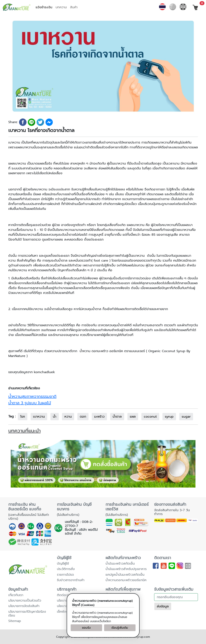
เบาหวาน (39, 417)
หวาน (68, 417)
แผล (133, 417)
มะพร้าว (99, 417)
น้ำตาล (117, 417)
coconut (150, 417)
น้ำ (55, 417)
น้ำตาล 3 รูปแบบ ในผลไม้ (30, 403)
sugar (186, 417)
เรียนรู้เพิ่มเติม (120, 628)
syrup (169, 417)
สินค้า (74, 7)
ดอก (83, 417)
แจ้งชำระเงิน (44, 7)
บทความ (61, 7)
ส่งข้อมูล (163, 606)
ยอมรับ (86, 628)
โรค (23, 417)
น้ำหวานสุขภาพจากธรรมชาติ (32, 396)
